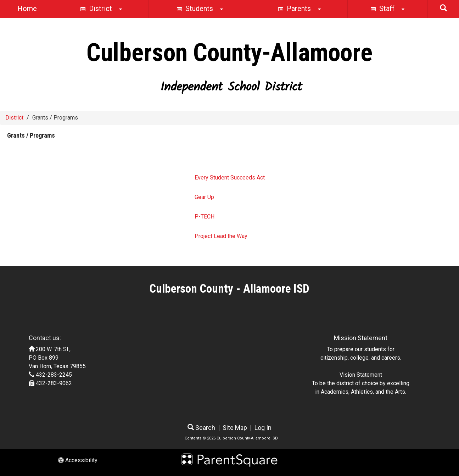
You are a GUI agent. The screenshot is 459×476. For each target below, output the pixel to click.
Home (27, 9)
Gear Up (204, 197)
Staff (388, 9)
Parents (300, 9)
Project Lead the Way (221, 236)
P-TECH (205, 217)
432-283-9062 (54, 383)
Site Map (235, 428)
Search (201, 428)
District (101, 9)
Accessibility (78, 460)
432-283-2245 (54, 375)
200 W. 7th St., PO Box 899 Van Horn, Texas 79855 (57, 358)
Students (200, 9)
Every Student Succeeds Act (230, 178)
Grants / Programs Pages (46, 158)
